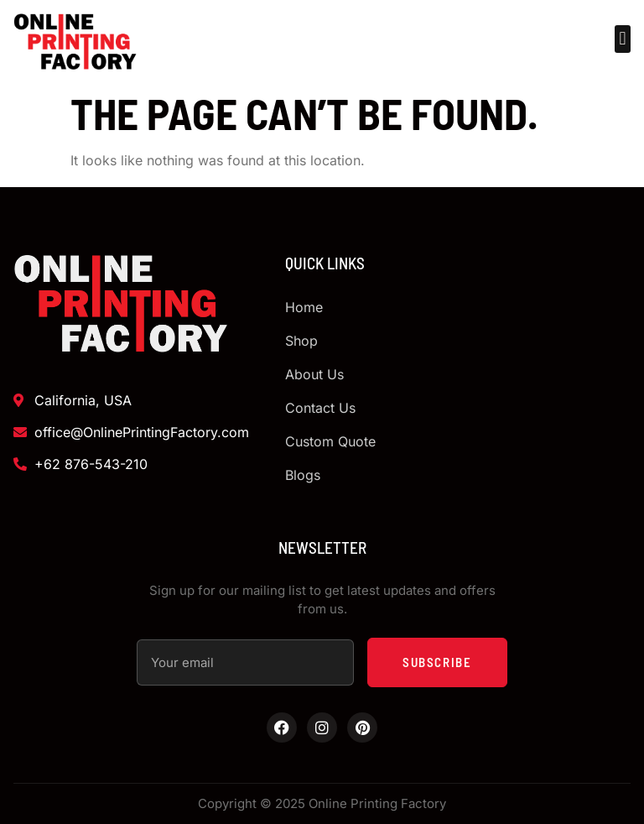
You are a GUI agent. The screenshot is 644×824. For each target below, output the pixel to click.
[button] (623, 39)
